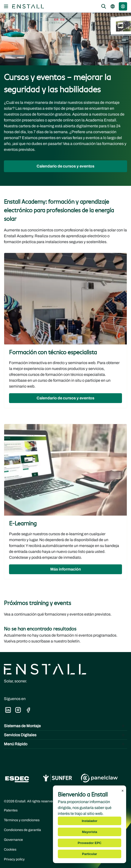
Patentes (11, 810)
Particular (90, 854)
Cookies (10, 850)
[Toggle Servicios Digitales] (65, 735)
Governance (13, 840)
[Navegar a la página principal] (28, 6)
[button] (123, 6)
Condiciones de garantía (22, 830)
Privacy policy (14, 859)
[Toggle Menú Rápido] (65, 744)
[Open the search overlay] (104, 6)
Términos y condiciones (22, 820)
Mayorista (90, 832)
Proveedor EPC (89, 843)
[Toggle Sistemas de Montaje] (65, 726)
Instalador (90, 821)
